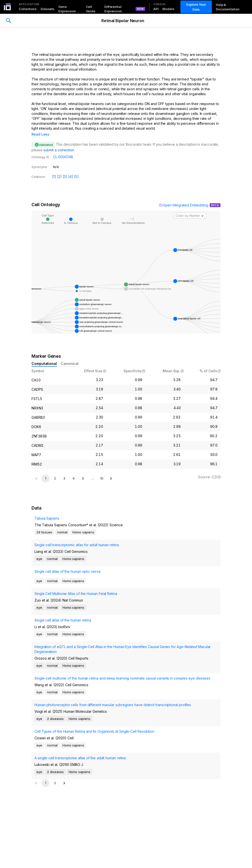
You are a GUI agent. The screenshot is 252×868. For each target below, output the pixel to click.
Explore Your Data (196, 7)
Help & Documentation (228, 7)
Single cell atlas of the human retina (63, 679)
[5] (76, 170)
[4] (71, 170)
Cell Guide (91, 9)
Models (168, 9)
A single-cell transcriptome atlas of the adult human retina (80, 816)
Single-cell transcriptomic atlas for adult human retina (77, 603)
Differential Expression (113, 9)
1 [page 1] (46, 537)
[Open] (203, 209)
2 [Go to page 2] (55, 537)
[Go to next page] (111, 537)
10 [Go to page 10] (102, 537)
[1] (54, 170)
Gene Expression (67, 9)
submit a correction (59, 143)
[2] (59, 170)
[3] (65, 170)
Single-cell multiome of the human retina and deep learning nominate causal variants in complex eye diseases (122, 737)
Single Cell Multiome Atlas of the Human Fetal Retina (76, 652)
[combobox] (190, 209)
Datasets (47, 9)
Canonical (70, 357)
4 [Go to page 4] (74, 537)
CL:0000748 (63, 150)
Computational (44, 357)
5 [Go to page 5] (83, 537)
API (156, 9)
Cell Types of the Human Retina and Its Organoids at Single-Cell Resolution (94, 790)
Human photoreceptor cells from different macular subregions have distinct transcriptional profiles (113, 763)
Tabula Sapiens (47, 577)
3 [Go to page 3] (64, 537)
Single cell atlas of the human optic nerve (68, 630)
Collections (28, 9)
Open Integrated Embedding (185, 198)
